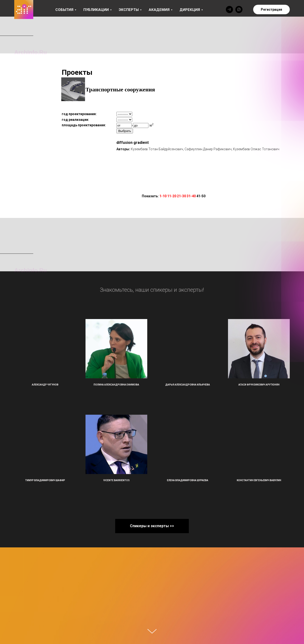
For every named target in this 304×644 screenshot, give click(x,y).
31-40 (191, 196)
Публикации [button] (96, 10)
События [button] (64, 10)
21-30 (181, 196)
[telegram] (229, 9)
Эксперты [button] (129, 10)
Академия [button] (159, 10)
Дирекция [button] (190, 10)
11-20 (172, 196)
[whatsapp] (239, 9)
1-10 (163, 196)
